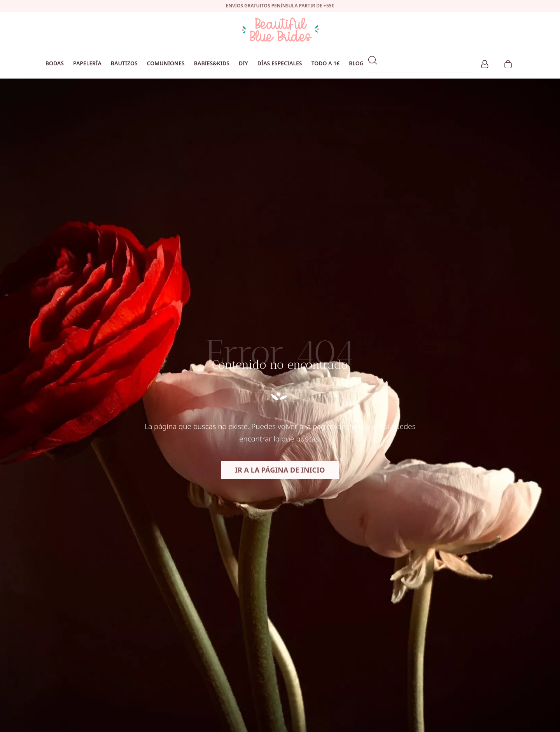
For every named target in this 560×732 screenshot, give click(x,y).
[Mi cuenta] (485, 63)
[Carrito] (508, 63)
